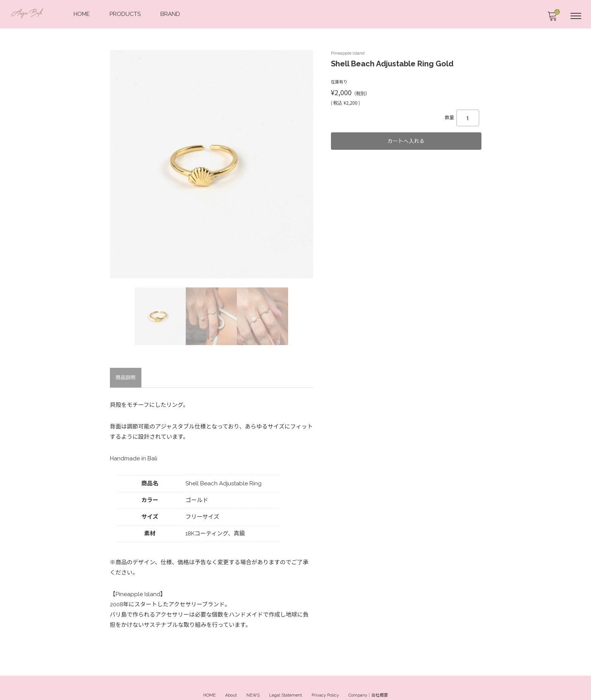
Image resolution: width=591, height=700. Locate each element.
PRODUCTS (126, 14)
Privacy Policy (325, 680)
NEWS (253, 680)
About (231, 680)
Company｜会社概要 (368, 680)
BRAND (171, 14)
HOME (82, 14)
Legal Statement (286, 680)
